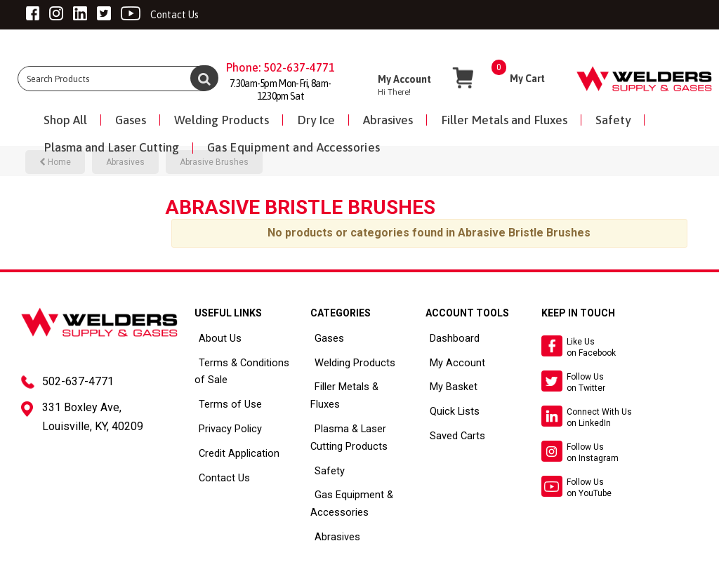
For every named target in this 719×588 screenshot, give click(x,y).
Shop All (65, 120)
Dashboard (449, 338)
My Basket (447, 384)
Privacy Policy (224, 423)
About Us (214, 338)
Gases (131, 120)
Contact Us (218, 470)
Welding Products (222, 120)
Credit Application (232, 447)
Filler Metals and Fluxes (504, 120)
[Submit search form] (204, 78)
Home (55, 162)
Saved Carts (451, 430)
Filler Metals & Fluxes (354, 384)
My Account (450, 361)
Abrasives (388, 120)
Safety (613, 120)
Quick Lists (449, 407)
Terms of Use (222, 400)
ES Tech (336, 575)
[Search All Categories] (117, 79)
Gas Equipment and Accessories (293, 147)
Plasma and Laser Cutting (111, 147)
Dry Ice (316, 120)
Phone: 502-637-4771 (281, 67)
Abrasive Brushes (214, 162)
